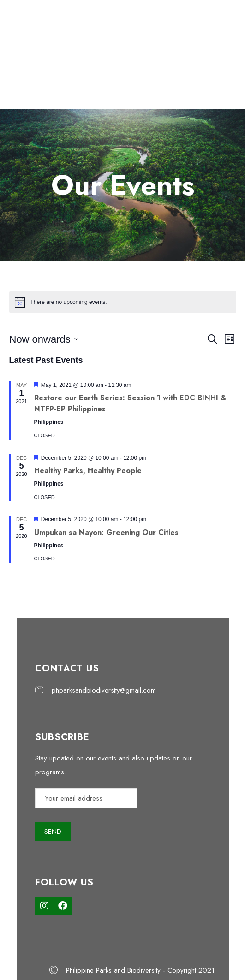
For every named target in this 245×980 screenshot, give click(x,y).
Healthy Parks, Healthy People (88, 471)
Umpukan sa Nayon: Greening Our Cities (106, 532)
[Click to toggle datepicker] (44, 339)
